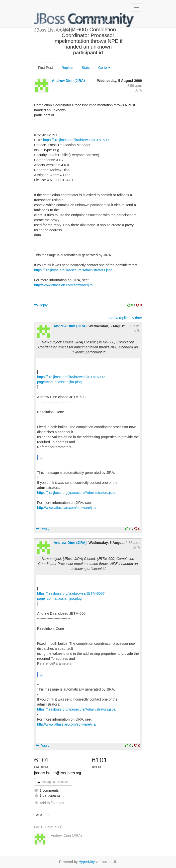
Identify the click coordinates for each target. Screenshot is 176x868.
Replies (67, 68)
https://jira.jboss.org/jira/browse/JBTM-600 (76, 140)
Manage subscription (53, 782)
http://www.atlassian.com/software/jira (63, 285)
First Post (46, 68)
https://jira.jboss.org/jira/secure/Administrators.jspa (73, 270)
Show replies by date (126, 318)
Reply (41, 305)
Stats (86, 68)
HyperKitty (87, 862)
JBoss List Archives (84, 20)
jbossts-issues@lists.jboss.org (58, 773)
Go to (104, 68)
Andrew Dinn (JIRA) (68, 81)
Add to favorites (49, 803)
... (40, 458)
